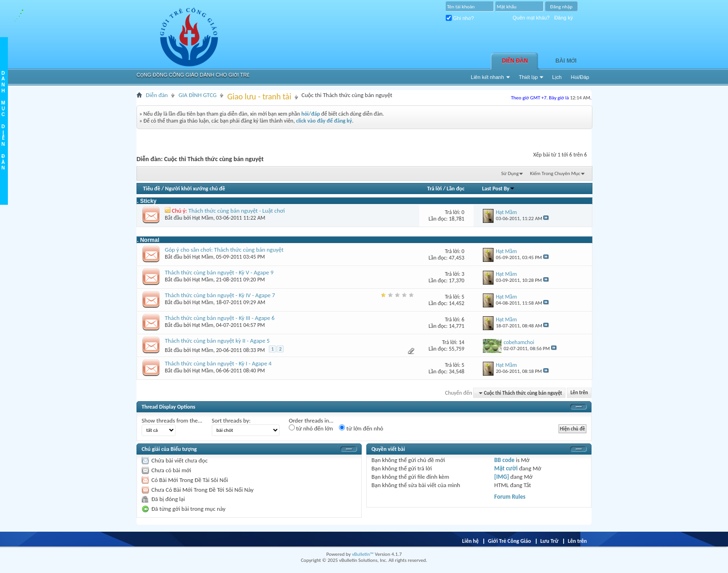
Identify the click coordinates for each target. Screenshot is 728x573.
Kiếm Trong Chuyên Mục (555, 173)
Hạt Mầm (203, 218)
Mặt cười (506, 468)
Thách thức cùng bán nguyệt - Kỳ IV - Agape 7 (220, 295)
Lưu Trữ (549, 541)
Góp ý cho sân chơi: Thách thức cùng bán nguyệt (224, 250)
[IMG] (502, 477)
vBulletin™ (363, 554)
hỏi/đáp (311, 114)
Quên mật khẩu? (531, 18)
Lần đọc (455, 189)
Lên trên (579, 393)
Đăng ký (564, 18)
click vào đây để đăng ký (324, 121)
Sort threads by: (231, 420)
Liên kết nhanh (487, 77)
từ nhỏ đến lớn (311, 428)
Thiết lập (529, 77)
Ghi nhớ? (460, 18)
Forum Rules (510, 497)
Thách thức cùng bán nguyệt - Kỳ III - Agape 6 (220, 318)
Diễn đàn (515, 61)
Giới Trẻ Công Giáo (510, 541)
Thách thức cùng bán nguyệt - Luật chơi (237, 211)
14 (461, 342)
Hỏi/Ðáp (580, 77)
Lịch (557, 77)
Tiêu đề (152, 189)
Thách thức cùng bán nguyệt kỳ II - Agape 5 (217, 341)
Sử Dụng (510, 173)
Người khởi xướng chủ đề (195, 189)
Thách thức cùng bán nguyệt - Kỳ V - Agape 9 (219, 272)
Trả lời (434, 189)
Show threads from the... (172, 420)
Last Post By (498, 189)
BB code (504, 460)
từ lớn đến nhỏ (361, 428)
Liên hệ (470, 541)
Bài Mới (566, 61)
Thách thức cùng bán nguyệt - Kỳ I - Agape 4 (218, 363)
